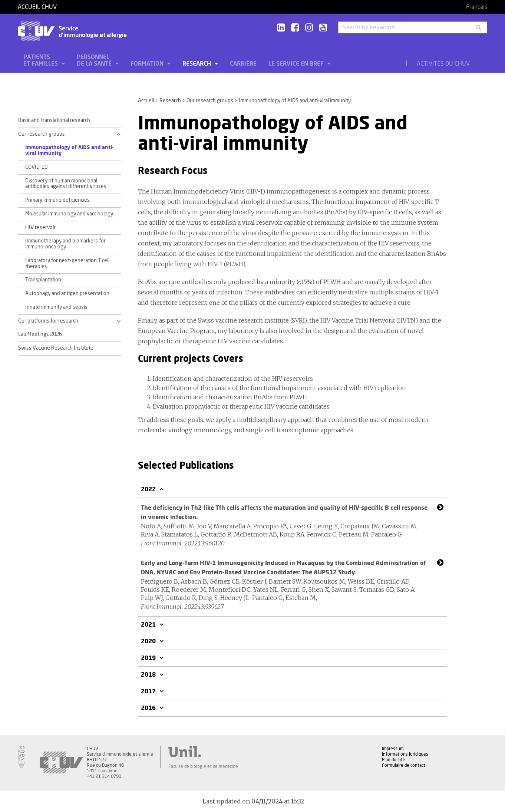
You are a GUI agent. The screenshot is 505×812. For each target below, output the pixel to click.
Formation (148, 64)
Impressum (393, 749)
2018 (149, 675)
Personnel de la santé (95, 60)
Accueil (146, 101)
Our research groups (210, 101)
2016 (149, 708)
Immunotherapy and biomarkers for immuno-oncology (65, 244)
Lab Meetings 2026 (40, 334)
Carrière (243, 64)
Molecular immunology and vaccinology (69, 214)
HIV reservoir (40, 228)
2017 (149, 691)
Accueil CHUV (37, 7)
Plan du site (394, 760)
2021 (149, 625)
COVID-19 (36, 167)
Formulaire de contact (404, 765)
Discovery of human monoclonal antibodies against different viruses (66, 184)
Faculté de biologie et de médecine (203, 766)
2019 (149, 658)
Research (197, 64)
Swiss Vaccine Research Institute (56, 348)
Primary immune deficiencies (57, 200)
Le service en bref (297, 64)
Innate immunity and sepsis (56, 307)
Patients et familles (41, 60)
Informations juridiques (405, 754)
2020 (149, 641)
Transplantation (43, 280)
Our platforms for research (48, 321)
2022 (149, 489)
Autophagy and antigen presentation (67, 294)
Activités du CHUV (443, 64)
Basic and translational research (54, 121)
